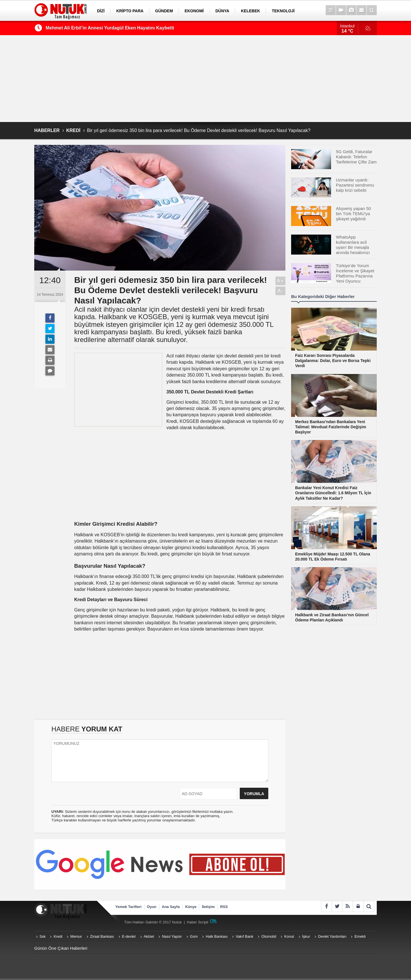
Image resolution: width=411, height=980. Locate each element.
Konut (289, 936)
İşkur (306, 936)
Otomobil (269, 936)
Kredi (58, 936)
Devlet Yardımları (332, 936)
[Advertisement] (205, 79)
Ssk (43, 936)
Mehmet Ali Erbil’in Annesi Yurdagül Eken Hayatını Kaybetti (110, 28)
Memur (76, 936)
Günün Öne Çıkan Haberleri (61, 948)
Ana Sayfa (171, 907)
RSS (224, 907)
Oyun (152, 907)
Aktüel (149, 936)
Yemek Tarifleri (128, 907)
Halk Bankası (217, 936)
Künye (191, 907)
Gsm (194, 936)
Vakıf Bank (245, 936)
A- (281, 291)
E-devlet (129, 936)
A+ (280, 281)
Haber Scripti (198, 922)
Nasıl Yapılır (172, 936)
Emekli (360, 936)
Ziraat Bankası (102, 936)
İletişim (208, 907)
